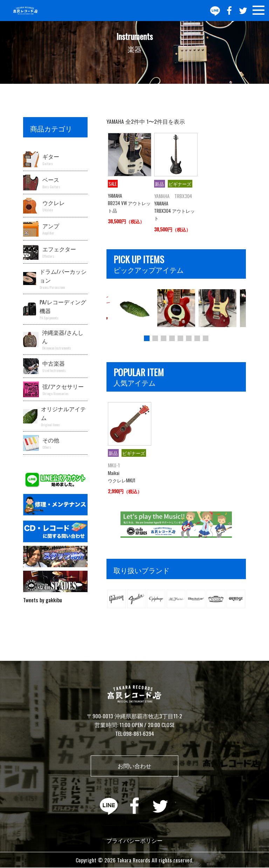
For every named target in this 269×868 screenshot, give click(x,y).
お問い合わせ (134, 766)
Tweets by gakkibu (43, 600)
